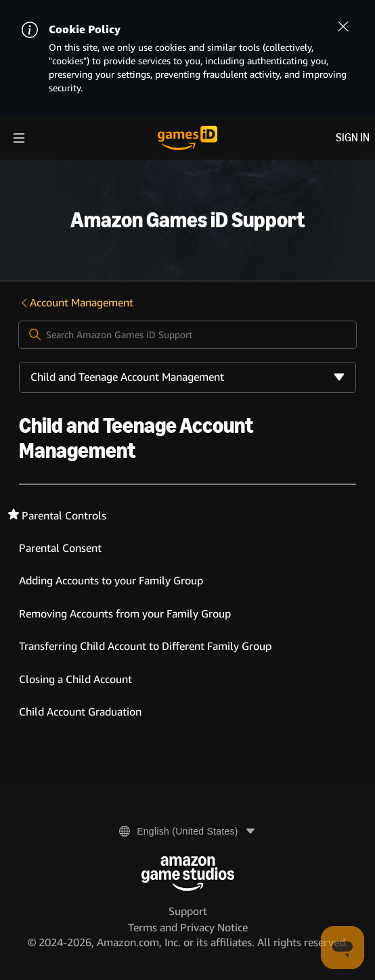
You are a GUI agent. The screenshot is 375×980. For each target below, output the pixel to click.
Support (188, 911)
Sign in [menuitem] (353, 138)
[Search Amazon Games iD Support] (188, 335)
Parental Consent (60, 548)
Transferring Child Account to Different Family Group (145, 646)
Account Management (76, 303)
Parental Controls (64, 516)
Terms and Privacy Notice (188, 928)
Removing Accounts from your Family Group (125, 614)
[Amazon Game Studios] (188, 873)
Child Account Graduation (80, 712)
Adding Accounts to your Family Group (111, 581)
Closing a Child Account (75, 679)
